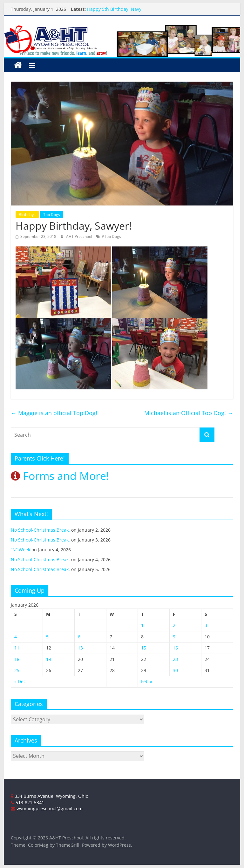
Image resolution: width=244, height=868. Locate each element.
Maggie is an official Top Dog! (54, 413)
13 (80, 648)
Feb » (147, 681)
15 (144, 648)
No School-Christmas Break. (40, 530)
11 (17, 648)
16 (175, 648)
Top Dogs (52, 215)
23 (175, 659)
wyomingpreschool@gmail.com (47, 808)
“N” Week (20, 550)
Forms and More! (60, 476)
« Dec (20, 681)
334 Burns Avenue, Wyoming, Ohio (50, 796)
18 (17, 659)
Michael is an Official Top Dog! (189, 413)
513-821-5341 (27, 802)
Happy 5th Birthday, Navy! (115, 9)
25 (17, 670)
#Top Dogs (111, 236)
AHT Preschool (80, 236)
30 (175, 670)
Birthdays (27, 215)
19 (49, 659)
